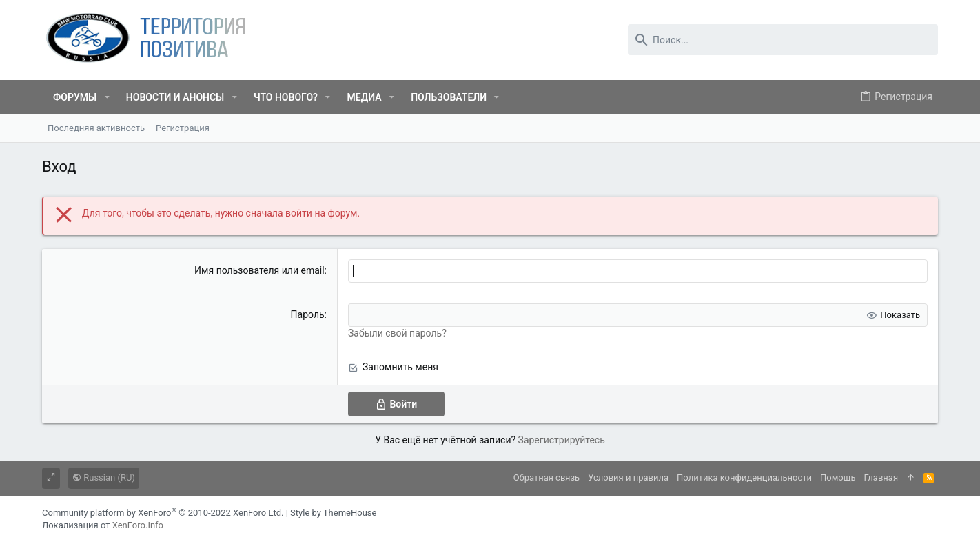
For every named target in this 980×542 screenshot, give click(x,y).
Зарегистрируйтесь (562, 440)
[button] (106, 97)
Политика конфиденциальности (744, 478)
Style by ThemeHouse (333, 513)
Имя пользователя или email (259, 270)
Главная (881, 478)
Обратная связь (547, 478)
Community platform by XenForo (163, 513)
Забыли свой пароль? (397, 333)
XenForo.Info (138, 525)
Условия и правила (628, 478)
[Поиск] (783, 40)
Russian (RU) (104, 478)
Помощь (838, 478)
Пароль (308, 314)
